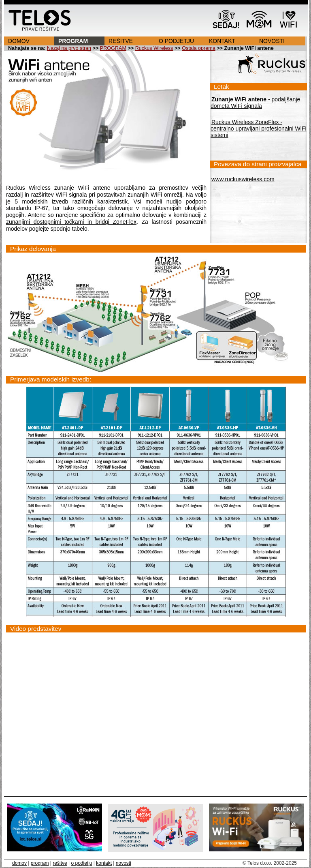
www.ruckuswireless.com (243, 179)
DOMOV (19, 41)
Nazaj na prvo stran (69, 48)
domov (19, 863)
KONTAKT (222, 41)
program (40, 863)
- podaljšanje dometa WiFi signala (255, 103)
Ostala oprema (199, 48)
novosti (124, 863)
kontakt (104, 863)
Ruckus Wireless (154, 48)
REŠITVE (121, 41)
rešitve (60, 863)
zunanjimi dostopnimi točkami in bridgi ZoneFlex (71, 222)
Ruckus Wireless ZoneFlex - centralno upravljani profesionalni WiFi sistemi (259, 129)
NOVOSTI (272, 41)
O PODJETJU (176, 41)
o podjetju (81, 863)
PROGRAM (73, 41)
